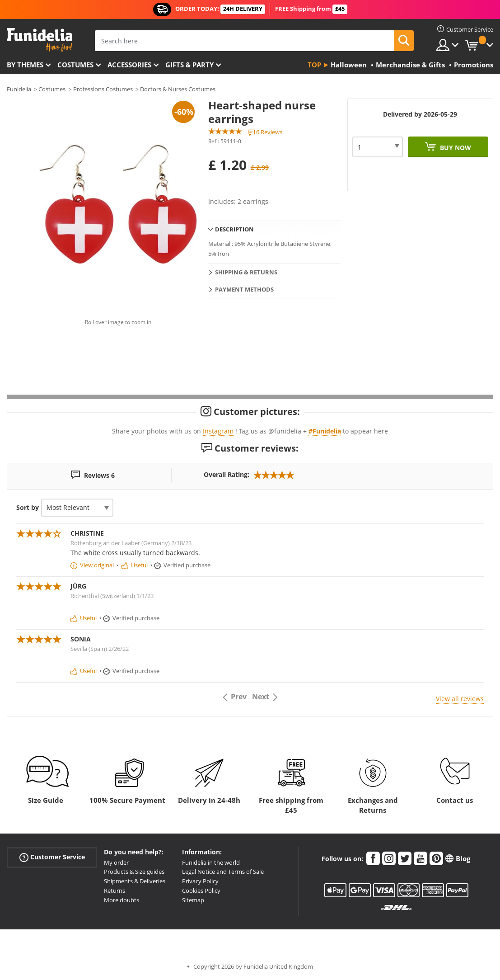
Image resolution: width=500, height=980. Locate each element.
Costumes (75, 65)
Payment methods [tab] (244, 289)
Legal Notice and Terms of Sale (223, 872)
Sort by (28, 507)
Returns (114, 890)
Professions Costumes (103, 89)
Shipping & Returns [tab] (246, 272)
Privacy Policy (200, 881)
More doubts (121, 900)
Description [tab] (234, 229)
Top (314, 65)
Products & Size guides (134, 872)
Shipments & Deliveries (135, 881)
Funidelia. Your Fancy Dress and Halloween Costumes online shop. (40, 40)
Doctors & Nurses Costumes (178, 89)
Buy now (455, 148)
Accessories (129, 65)
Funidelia (19, 89)
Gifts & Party (189, 65)
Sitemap (193, 900)
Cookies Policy (201, 890)
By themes (25, 65)
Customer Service (52, 857)
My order (116, 862)
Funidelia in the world (211, 862)
